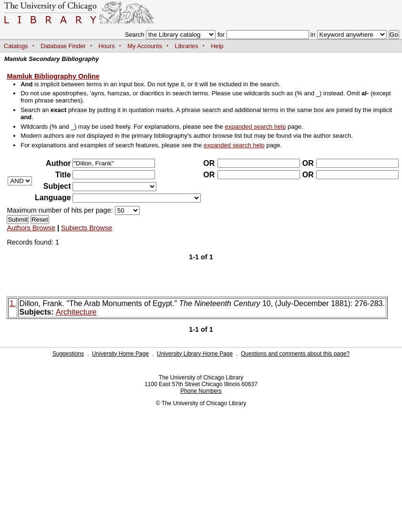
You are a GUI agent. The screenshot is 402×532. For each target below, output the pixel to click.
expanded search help (255, 127)
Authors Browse (31, 228)
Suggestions (68, 354)
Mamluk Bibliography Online (53, 76)
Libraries (187, 46)
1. (13, 303)
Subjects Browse (87, 228)
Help (217, 46)
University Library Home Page (195, 354)
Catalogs (16, 46)
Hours (107, 46)
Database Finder (63, 46)
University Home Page (120, 354)
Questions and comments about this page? (295, 354)
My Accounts (145, 46)
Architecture (76, 312)
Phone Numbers (201, 391)
